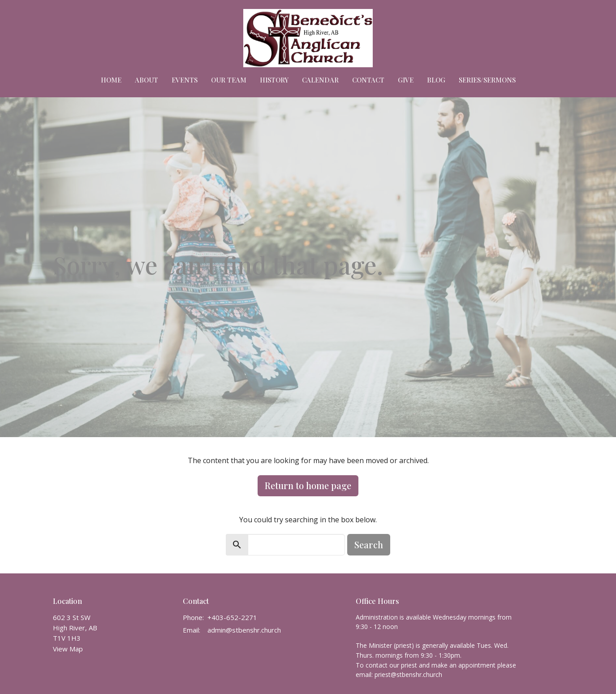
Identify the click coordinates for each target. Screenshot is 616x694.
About (146, 80)
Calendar (320, 80)
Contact (368, 80)
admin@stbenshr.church (244, 630)
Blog (436, 80)
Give (406, 80)
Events (185, 80)
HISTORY (274, 80)
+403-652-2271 (232, 617)
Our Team (229, 80)
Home (111, 80)
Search (369, 544)
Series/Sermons (487, 80)
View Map (68, 649)
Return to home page (308, 485)
